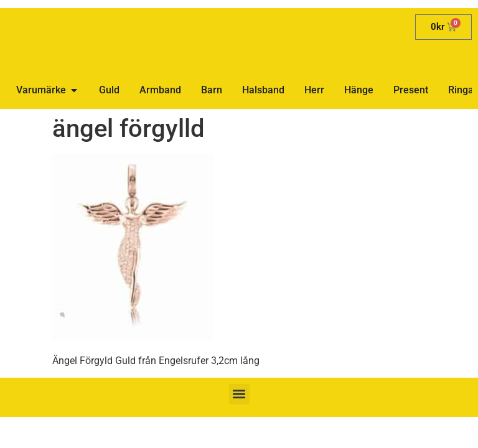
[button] (239, 394)
